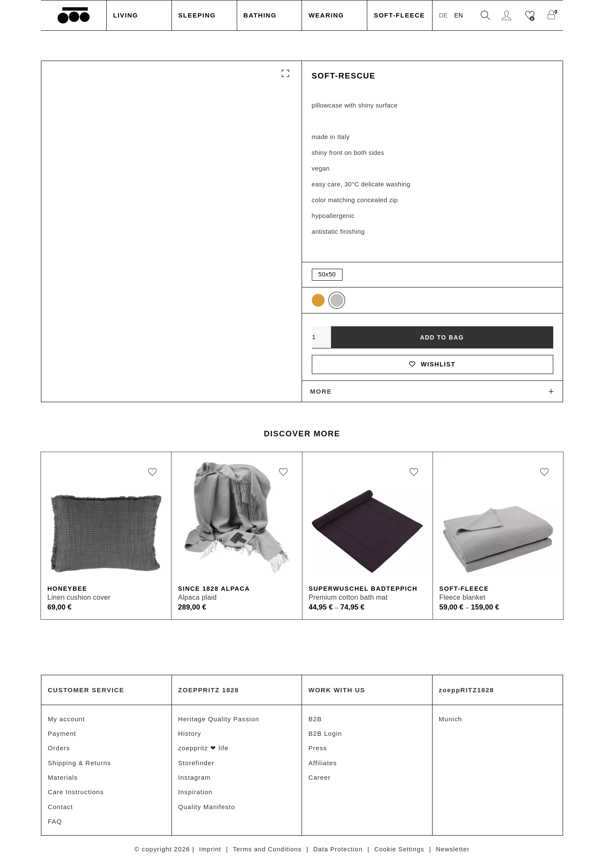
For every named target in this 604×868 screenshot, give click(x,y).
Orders (59, 751)
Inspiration (196, 796)
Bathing (260, 15)
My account (66, 721)
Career (319, 781)
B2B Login (325, 736)
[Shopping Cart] (552, 16)
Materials (63, 781)
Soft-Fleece (399, 15)
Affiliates (323, 766)
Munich (451, 721)
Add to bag (442, 338)
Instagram (195, 781)
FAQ (55, 826)
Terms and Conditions (265, 854)
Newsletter (456, 854)
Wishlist (432, 366)
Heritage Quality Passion (219, 721)
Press (318, 751)
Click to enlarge (285, 74)
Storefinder (196, 766)
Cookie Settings (401, 854)
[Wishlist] (531, 16)
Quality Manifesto (207, 811)
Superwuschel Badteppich (365, 591)
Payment (62, 736)
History (190, 736)
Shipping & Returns (79, 766)
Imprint (207, 854)
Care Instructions (76, 796)
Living (126, 15)
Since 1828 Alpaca (215, 591)
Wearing (326, 15)
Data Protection (338, 854)
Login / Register (507, 16)
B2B (315, 721)
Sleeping (197, 15)
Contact (60, 811)
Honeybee (68, 591)
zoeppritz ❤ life (203, 751)
